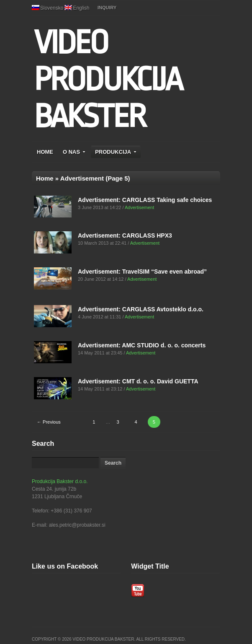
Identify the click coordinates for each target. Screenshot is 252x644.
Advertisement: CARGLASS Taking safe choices (145, 200)
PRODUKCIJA (116, 152)
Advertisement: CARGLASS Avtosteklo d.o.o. (141, 309)
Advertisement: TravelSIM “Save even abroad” (142, 272)
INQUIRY (107, 8)
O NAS (74, 152)
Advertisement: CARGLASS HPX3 (125, 235)
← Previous (49, 422)
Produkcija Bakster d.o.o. (60, 481)
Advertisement (139, 207)
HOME (45, 152)
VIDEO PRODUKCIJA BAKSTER (108, 80)
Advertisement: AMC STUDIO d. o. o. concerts (142, 345)
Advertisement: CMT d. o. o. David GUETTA (138, 381)
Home (45, 178)
